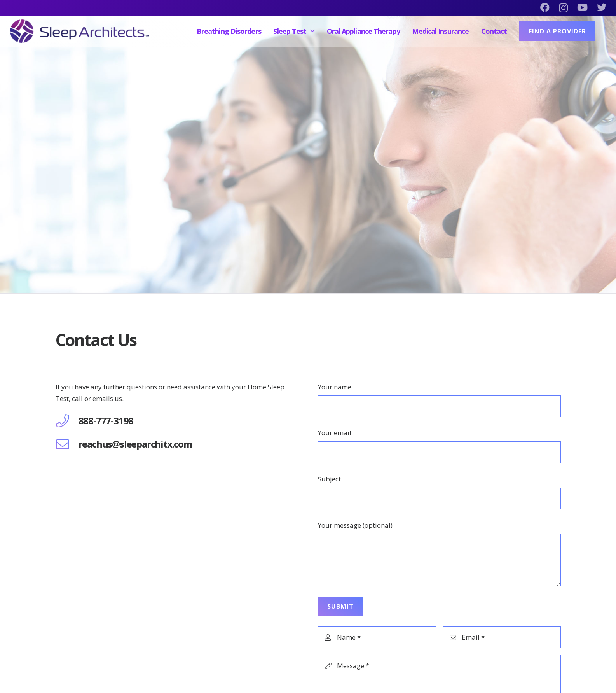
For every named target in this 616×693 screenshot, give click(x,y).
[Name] (377, 637)
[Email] (502, 637)
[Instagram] (563, 8)
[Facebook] (545, 7)
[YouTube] (582, 7)
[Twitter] (602, 7)
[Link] (79, 31)
